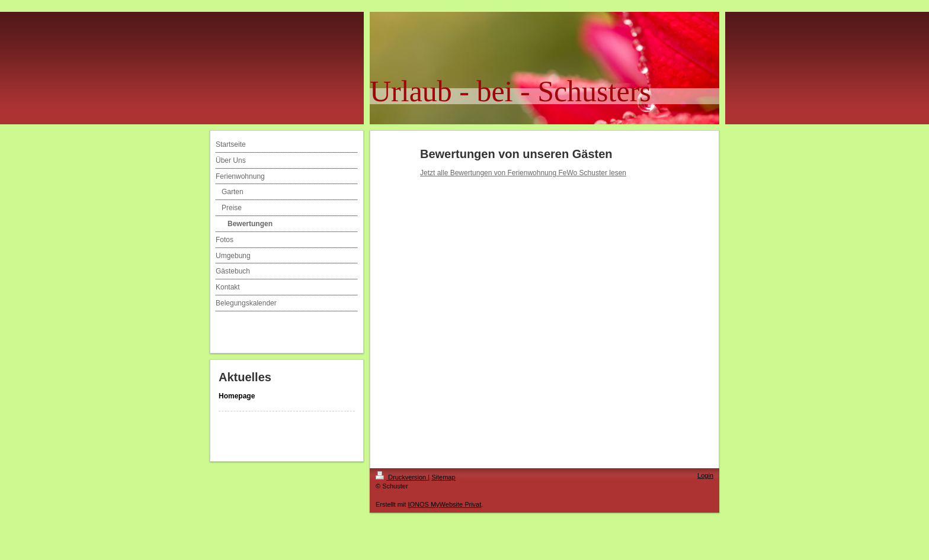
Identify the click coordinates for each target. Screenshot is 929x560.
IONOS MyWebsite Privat (444, 504)
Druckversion (402, 477)
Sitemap (443, 477)
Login (705, 475)
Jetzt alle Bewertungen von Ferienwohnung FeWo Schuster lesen (523, 173)
